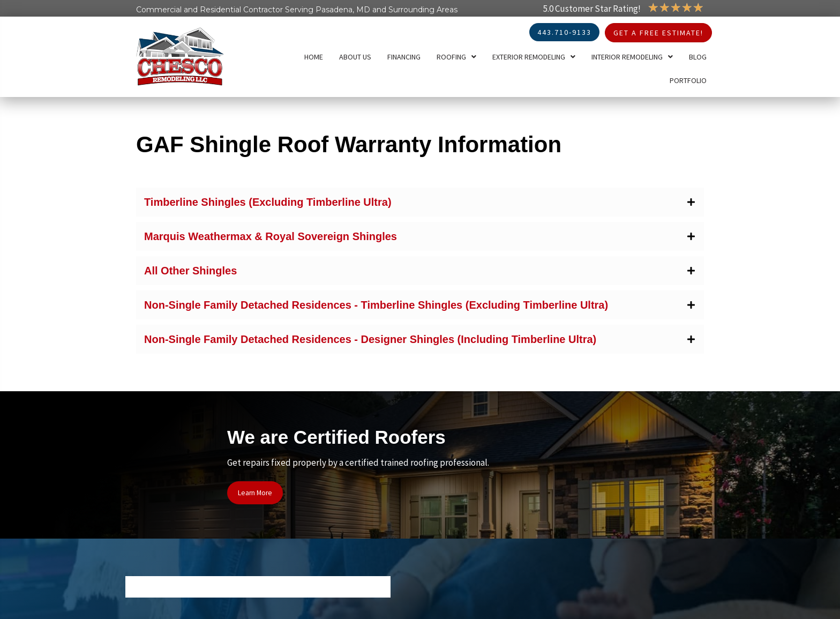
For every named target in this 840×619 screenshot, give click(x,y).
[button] (420, 202)
